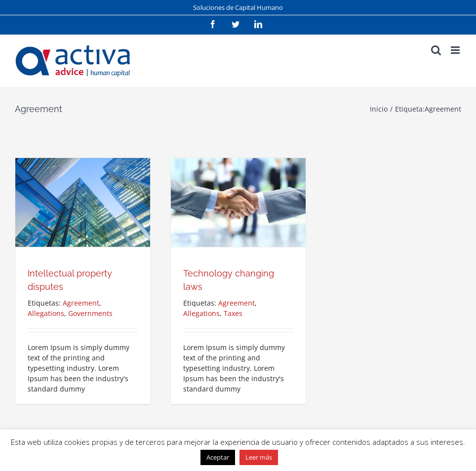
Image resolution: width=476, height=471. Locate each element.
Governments (90, 313)
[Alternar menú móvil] (456, 50)
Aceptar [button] (218, 457)
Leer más (259, 457)
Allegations (46, 313)
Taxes (233, 313)
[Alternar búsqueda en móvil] (436, 50)
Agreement (81, 303)
